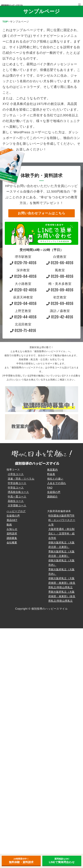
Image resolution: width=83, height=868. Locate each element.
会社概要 (12, 542)
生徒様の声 (54, 492)
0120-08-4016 (60, 276)
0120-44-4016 (23, 317)
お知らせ (12, 529)
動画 (9, 525)
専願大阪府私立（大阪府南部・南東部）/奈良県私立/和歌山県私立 (62, 596)
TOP (5, 22)
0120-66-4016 (60, 263)
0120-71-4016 (23, 331)
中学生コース (16, 488)
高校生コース (16, 501)
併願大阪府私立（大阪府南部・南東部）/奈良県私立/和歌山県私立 (62, 583)
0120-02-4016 (23, 290)
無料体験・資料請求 (21, 861)
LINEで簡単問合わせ (62, 861)
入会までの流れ (57, 483)
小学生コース (16, 474)
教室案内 (52, 470)
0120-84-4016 (23, 276)
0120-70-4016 (23, 263)
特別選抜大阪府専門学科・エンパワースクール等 (62, 520)
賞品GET (12, 520)
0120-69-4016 (60, 303)
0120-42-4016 (60, 317)
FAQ (50, 488)
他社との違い (55, 479)
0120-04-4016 (23, 303)
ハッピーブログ (16, 511)
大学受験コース (17, 505)
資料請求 (12, 533)
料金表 (51, 474)
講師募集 (12, 538)
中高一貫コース (17, 497)
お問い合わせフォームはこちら (41, 213)
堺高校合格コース (18, 492)
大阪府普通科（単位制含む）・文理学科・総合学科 (62, 534)
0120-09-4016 (60, 290)
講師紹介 (52, 497)
